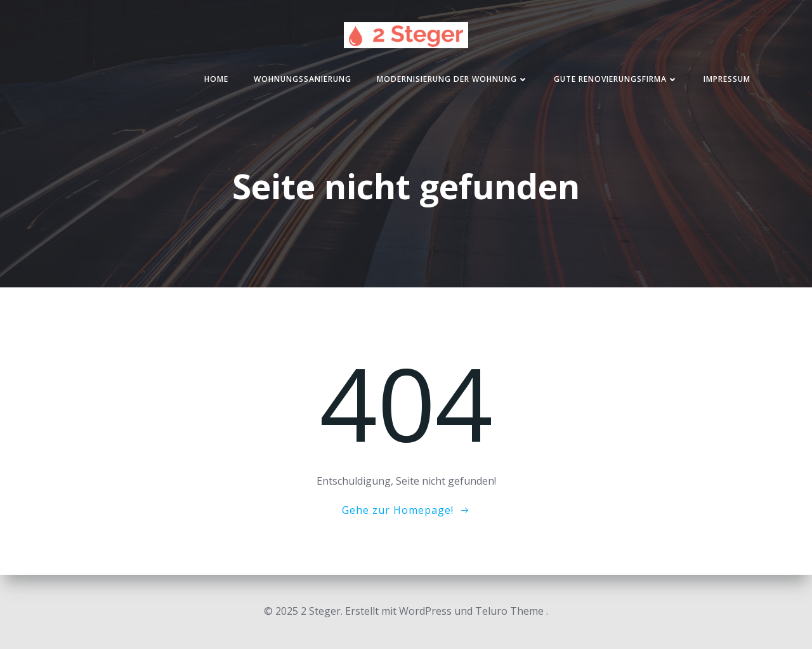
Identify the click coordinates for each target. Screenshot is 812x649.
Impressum (727, 79)
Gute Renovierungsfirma (616, 79)
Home (216, 79)
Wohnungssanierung (303, 79)
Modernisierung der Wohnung (453, 79)
